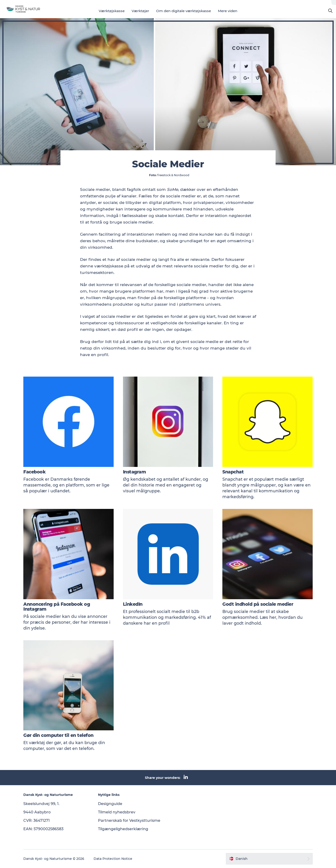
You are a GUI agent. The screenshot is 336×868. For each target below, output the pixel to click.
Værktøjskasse (112, 11)
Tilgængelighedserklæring (123, 829)
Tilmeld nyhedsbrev (117, 812)
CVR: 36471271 (37, 821)
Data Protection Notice (113, 859)
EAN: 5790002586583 (43, 829)
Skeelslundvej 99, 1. (41, 804)
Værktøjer (140, 11)
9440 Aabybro (37, 812)
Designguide (110, 804)
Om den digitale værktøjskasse (184, 11)
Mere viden (228, 11)
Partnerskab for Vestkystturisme (129, 821)
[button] (269, 859)
